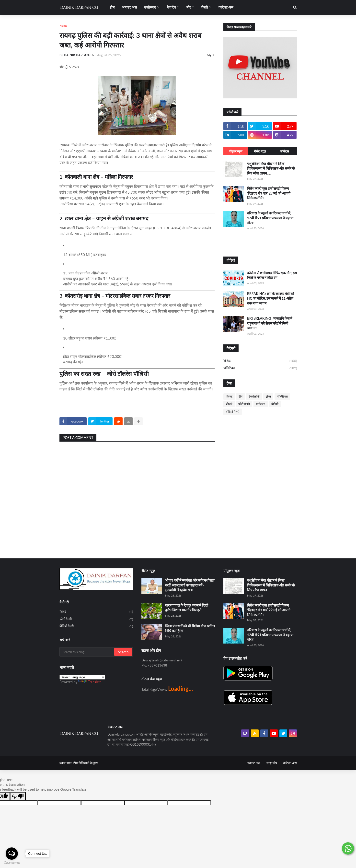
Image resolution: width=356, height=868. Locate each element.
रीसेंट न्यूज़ (260, 151)
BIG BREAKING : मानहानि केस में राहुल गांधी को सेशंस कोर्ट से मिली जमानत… (270, 323)
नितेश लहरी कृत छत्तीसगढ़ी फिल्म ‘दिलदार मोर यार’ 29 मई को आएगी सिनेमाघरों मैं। (269, 193)
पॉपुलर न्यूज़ (236, 151)
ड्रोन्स (268, 396)
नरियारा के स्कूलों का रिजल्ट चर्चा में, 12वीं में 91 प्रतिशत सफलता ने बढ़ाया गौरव (270, 218)
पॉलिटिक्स (260, 368)
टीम (241, 396)
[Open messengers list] (12, 854)
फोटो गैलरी (244, 404)
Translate (90, 682)
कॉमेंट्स (284, 151)
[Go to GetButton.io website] (12, 863)
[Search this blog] (87, 652)
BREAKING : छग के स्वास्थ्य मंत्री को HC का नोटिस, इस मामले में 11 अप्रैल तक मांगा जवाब (271, 298)
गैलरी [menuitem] (205, 7)
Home (63, 26)
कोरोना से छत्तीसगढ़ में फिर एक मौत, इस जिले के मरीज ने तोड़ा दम (272, 275)
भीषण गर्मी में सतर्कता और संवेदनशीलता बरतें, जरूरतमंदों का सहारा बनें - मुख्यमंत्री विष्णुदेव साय (190, 585)
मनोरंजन (261, 404)
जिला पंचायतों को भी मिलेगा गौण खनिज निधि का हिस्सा (190, 628)
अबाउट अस (253, 763)
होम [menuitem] (112, 7)
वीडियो (275, 404)
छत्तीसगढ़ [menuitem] (150, 7)
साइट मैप (272, 763)
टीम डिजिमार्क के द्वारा (86, 763)
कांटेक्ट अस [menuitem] (226, 7)
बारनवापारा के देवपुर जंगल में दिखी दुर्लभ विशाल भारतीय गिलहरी (187, 608)
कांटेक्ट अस (290, 763)
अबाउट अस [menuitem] (129, 7)
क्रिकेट (260, 361)
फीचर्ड (229, 404)
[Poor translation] (18, 796)
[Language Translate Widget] (82, 677)
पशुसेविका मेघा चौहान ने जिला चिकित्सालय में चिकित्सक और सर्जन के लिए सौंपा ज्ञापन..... (271, 168)
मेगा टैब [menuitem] (171, 7)
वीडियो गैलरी (233, 412)
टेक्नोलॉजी (254, 396)
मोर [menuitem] (189, 7)
